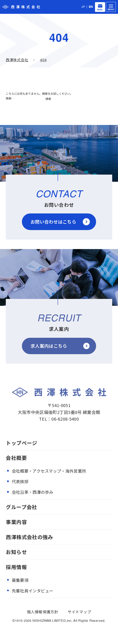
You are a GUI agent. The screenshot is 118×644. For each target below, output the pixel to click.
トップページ (21, 443)
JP (83, 7)
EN (91, 7)
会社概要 (16, 458)
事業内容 (16, 522)
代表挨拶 (20, 481)
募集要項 (20, 580)
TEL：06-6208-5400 (59, 419)
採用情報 (16, 567)
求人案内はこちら (49, 346)
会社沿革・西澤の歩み (33, 492)
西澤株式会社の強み (29, 537)
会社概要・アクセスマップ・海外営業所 (49, 471)
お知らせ (16, 552)
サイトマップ (80, 612)
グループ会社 (21, 507)
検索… (10, 98)
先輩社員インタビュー (33, 591)
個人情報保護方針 (43, 612)
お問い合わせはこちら (53, 222)
